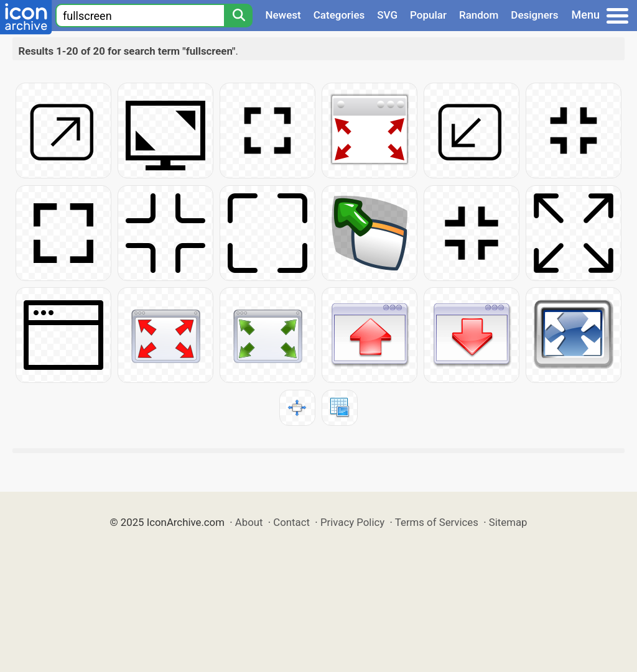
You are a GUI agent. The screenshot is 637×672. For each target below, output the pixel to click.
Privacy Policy (352, 522)
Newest (283, 15)
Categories (339, 15)
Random (479, 15)
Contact (291, 522)
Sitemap (508, 522)
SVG (387, 15)
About (249, 522)
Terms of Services (437, 522)
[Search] (238, 16)
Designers (534, 15)
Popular (428, 15)
